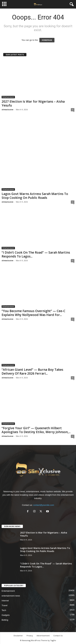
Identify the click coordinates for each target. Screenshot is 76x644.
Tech (4, 610)
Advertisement (43, 636)
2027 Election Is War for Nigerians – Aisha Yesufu (33, 103)
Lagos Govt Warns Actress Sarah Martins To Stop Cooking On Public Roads (35, 196)
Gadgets (6, 615)
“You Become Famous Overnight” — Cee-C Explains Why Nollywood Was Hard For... (33, 313)
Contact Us (58, 636)
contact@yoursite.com (44, 505)
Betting (5, 620)
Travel (5, 605)
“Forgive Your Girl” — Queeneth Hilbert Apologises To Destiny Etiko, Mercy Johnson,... (36, 430)
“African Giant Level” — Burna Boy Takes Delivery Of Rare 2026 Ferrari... (32, 372)
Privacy (30, 636)
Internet (5, 601)
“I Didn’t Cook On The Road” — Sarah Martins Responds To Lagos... (36, 254)
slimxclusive (7, 109)
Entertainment (8, 97)
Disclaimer (18, 636)
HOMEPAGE (47, 40)
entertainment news (11, 596)
